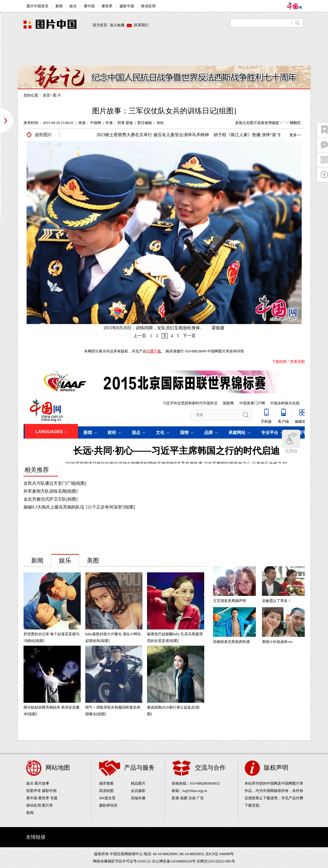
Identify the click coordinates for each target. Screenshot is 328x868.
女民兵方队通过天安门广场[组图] (55, 483)
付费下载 (154, 351)
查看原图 (297, 362)
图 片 (57, 95)
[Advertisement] (164, 52)
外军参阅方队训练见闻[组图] (51, 491)
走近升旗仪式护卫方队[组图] (51, 499)
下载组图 (279, 362)
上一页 (140, 336)
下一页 (189, 336)
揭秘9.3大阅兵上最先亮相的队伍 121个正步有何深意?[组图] (79, 507)
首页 (46, 95)
